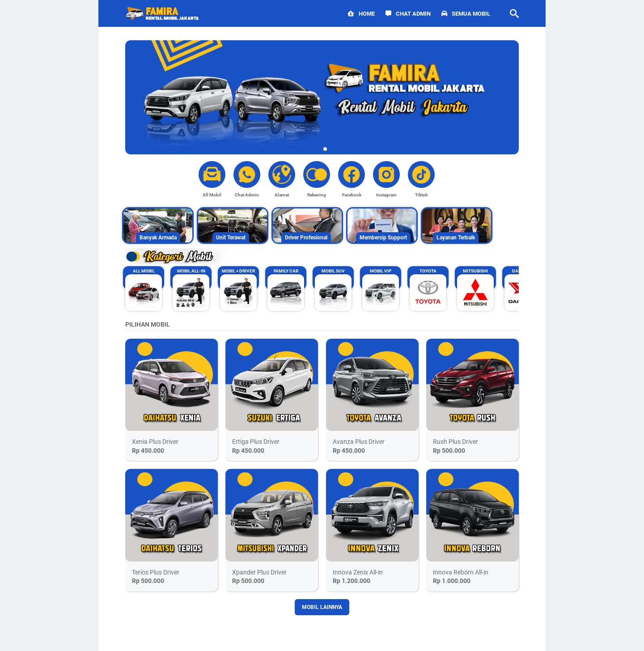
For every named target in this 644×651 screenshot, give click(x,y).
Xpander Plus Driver (259, 572)
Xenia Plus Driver (155, 442)
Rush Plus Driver (455, 442)
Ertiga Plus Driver (256, 442)
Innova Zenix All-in (358, 572)
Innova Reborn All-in (461, 572)
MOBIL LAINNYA (322, 607)
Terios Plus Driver (156, 572)
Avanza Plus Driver (359, 442)
